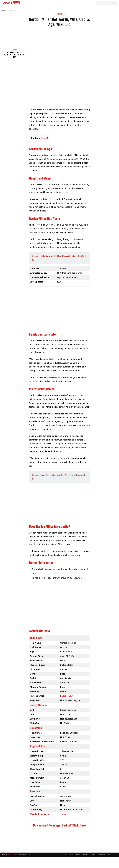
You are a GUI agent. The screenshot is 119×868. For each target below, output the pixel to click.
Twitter (64, 814)
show (45, 138)
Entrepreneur (12, 10)
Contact (109, 855)
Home (4, 10)
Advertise (102, 855)
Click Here (79, 825)
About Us (93, 855)
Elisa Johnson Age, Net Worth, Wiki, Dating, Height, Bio (14, 55)
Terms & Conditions (81, 855)
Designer (14, 50)
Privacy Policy (68, 855)
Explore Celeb (12, 855)
